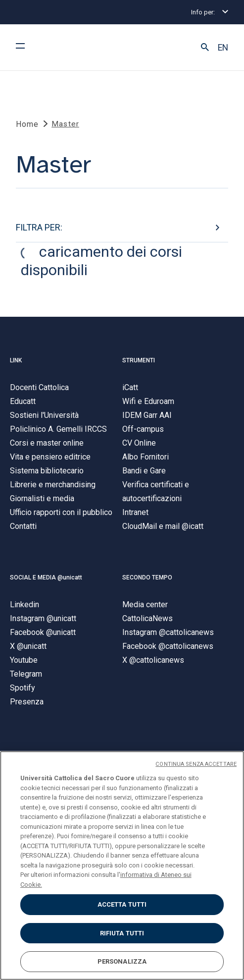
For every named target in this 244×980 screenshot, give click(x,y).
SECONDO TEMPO (147, 577)
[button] (205, 48)
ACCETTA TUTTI (122, 904)
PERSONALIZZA (122, 961)
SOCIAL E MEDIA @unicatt (46, 577)
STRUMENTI (139, 360)
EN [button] (223, 48)
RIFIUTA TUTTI (122, 933)
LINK (16, 360)
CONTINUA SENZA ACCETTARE (196, 764)
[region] (122, 865)
